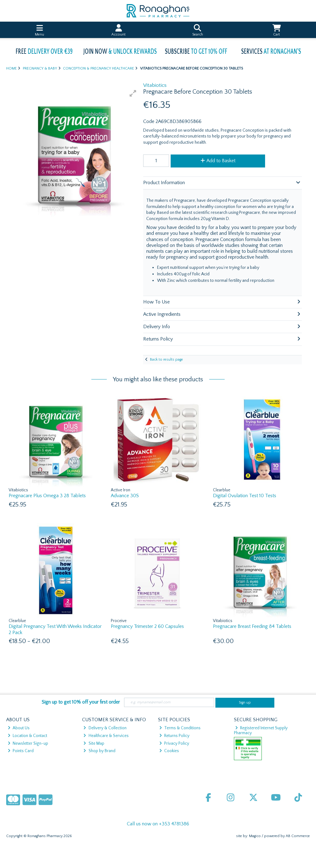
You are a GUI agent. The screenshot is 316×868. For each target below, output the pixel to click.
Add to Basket (218, 161)
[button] (133, 93)
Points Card (21, 751)
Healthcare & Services (106, 736)
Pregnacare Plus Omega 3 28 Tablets (47, 496)
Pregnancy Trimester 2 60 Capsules (147, 626)
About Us (19, 728)
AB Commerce (298, 836)
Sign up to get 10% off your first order (81, 702)
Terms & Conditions (180, 728)
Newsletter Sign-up (28, 743)
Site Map (94, 743)
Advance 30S (125, 496)
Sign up (245, 703)
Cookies (169, 751)
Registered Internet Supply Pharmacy (261, 730)
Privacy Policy (174, 743)
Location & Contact (27, 736)
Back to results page (166, 360)
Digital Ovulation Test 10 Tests (245, 496)
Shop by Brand (99, 751)
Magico (255, 836)
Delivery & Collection (105, 728)
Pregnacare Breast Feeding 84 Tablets (252, 626)
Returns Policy (174, 736)
